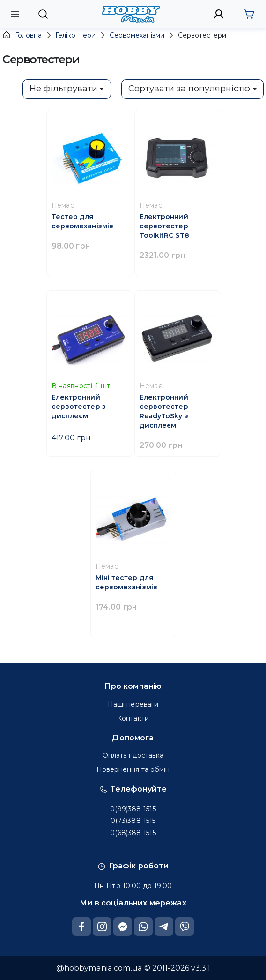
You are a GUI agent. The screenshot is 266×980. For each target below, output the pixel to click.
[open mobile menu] (15, 14)
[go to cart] (249, 14)
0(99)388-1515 (133, 809)
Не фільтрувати (63, 89)
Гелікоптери (75, 35)
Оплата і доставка (133, 755)
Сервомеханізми (137, 35)
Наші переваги (133, 704)
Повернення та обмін (133, 769)
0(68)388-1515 (133, 833)
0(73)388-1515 (133, 821)
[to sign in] (219, 14)
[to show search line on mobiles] (43, 14)
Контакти (133, 718)
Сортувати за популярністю (189, 89)
